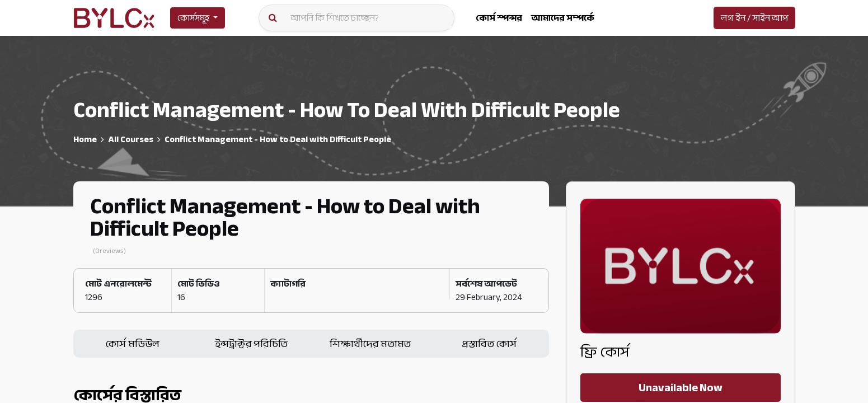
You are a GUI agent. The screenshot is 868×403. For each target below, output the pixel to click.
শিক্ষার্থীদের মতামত (370, 344)
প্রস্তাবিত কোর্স (489, 344)
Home (85, 139)
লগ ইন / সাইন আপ (754, 18)
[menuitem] (499, 18)
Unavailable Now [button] (681, 388)
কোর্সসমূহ (193, 18)
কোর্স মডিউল (132, 344)
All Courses (131, 139)
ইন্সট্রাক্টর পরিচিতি (252, 344)
